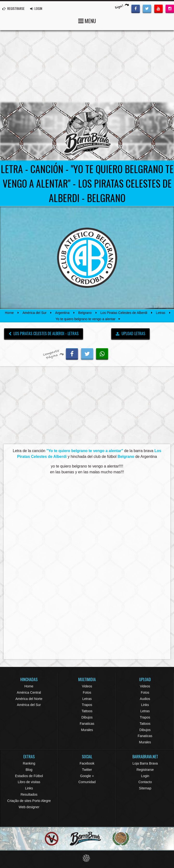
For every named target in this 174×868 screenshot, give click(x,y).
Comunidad (87, 782)
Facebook (87, 763)
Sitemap (145, 788)
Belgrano (85, 313)
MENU (87, 20)
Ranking (29, 763)
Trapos (87, 705)
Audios (145, 699)
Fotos (87, 692)
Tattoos (87, 711)
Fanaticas (87, 724)
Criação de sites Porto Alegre (29, 801)
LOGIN (36, 8)
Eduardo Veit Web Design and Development (87, 858)
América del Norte (29, 699)
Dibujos (87, 717)
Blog (29, 770)
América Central (29, 692)
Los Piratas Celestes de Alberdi (124, 313)
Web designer (29, 807)
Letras (161, 313)
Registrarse (145, 770)
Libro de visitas (29, 782)
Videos (87, 686)
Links (145, 705)
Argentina (62, 313)
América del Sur (34, 313)
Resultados (29, 794)
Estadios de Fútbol (29, 776)
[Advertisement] (87, 66)
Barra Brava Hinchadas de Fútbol (87, 131)
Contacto (145, 782)
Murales (87, 730)
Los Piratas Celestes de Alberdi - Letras (44, 333)
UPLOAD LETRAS (130, 333)
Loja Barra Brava (145, 763)
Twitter (87, 770)
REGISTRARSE (13, 8)
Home (9, 313)
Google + (87, 776)
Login (145, 776)
